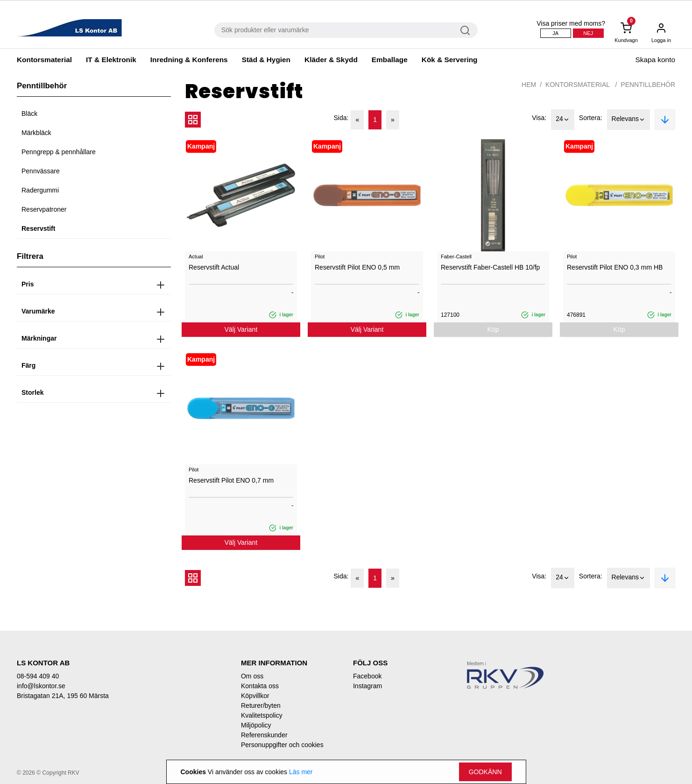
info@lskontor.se (41, 686)
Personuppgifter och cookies (282, 745)
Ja (555, 33)
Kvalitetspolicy (262, 715)
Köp (493, 329)
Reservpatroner (44, 209)
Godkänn (485, 772)
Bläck (29, 114)
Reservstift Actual (214, 267)
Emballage (390, 60)
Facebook (367, 676)
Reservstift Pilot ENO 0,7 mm (231, 480)
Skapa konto (655, 60)
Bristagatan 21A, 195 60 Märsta (63, 696)
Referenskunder (264, 735)
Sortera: (591, 118)
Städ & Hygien (266, 60)
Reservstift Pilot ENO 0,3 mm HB (615, 267)
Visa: (539, 118)
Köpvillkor (255, 696)
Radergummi (40, 190)
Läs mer (301, 772)
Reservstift (38, 228)
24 (563, 120)
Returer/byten (261, 706)
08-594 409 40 (38, 676)
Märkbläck (36, 133)
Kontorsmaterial (44, 60)
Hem (529, 85)
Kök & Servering (450, 60)
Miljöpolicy (256, 725)
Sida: (341, 118)
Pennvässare (41, 171)
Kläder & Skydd (331, 60)
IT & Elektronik (111, 60)
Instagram (367, 686)
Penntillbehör (648, 85)
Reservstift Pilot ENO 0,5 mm (357, 267)
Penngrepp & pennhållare (59, 152)
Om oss (252, 676)
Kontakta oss (260, 686)
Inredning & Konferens (189, 60)
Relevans (628, 120)
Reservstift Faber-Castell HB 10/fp (490, 267)
